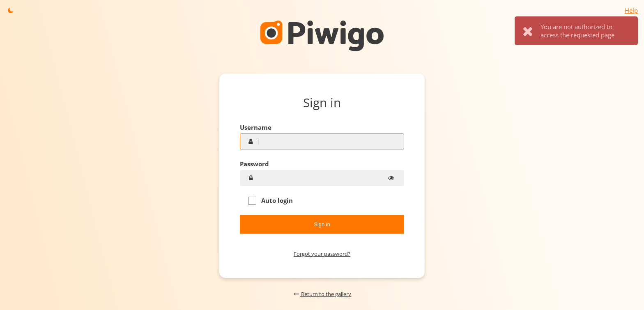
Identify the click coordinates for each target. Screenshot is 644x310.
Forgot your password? (322, 254)
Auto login (270, 201)
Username (256, 127)
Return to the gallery (322, 294)
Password (254, 164)
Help (631, 10)
